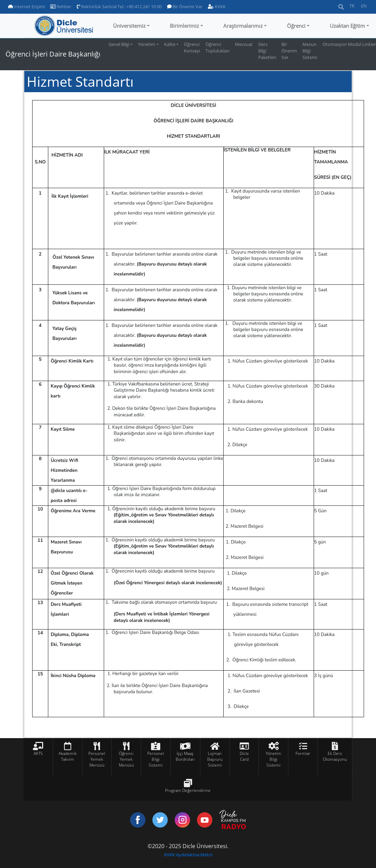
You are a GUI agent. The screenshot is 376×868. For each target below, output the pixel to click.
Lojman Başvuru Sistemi (215, 759)
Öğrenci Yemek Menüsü (126, 759)
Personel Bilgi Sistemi (156, 759)
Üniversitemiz (129, 26)
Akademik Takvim (68, 756)
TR (352, 6)
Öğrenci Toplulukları (217, 47)
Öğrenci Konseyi (192, 47)
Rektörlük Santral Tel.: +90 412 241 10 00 (119, 7)
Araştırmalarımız (243, 26)
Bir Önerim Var (185, 7)
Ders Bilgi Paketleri (267, 51)
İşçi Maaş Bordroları (185, 756)
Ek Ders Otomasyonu (335, 756)
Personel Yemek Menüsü (97, 759)
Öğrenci (296, 26)
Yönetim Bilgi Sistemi (273, 759)
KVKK (217, 7)
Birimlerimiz (184, 26)
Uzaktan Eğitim (347, 26)
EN (364, 6)
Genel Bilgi (119, 44)
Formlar (303, 753)
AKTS (38, 753)
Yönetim (147, 44)
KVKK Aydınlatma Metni (188, 855)
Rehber (61, 7)
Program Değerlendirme (188, 790)
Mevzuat (244, 44)
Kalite (170, 44)
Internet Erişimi (27, 7)
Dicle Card (244, 756)
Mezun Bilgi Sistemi (310, 51)
